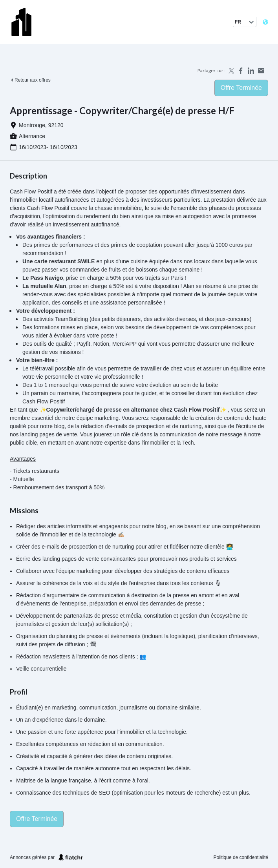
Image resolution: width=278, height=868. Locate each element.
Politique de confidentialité (241, 857)
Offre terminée (241, 88)
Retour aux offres (30, 80)
